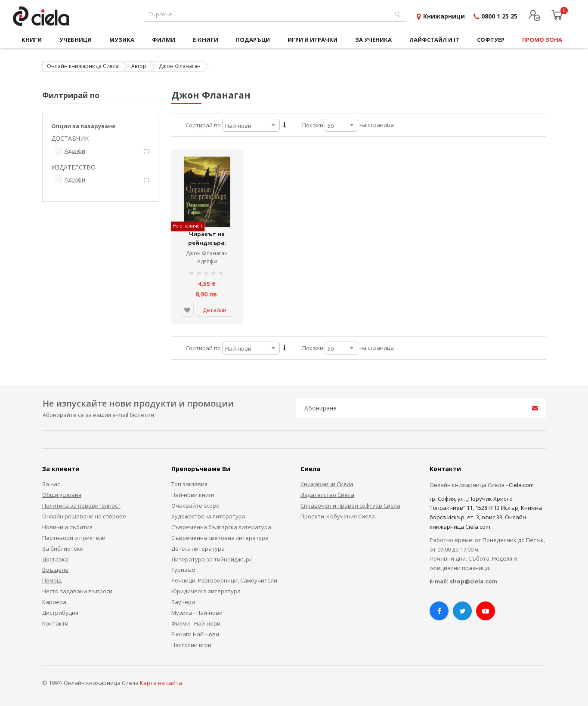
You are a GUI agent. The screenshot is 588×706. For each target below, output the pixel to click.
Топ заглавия (189, 484)
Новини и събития (67, 527)
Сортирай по (203, 125)
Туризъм (183, 570)
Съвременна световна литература (220, 538)
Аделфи (207, 261)
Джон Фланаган (207, 253)
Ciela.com (521, 485)
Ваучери (183, 602)
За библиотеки (63, 549)
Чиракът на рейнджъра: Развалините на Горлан (207, 247)
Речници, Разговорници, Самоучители (224, 580)
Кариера (54, 602)
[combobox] (275, 14)
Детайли (215, 310)
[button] (187, 310)
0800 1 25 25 (499, 16)
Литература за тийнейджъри (212, 559)
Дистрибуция (60, 613)
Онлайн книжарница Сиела (83, 66)
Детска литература (198, 549)
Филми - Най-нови (196, 623)
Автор (139, 66)
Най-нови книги (193, 495)
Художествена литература (208, 516)
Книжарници (444, 16)
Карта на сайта (161, 683)
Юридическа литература (206, 591)
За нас (51, 484)
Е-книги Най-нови (195, 634)
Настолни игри (191, 645)
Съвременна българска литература (221, 527)
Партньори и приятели (74, 538)
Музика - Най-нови (197, 613)
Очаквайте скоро (195, 506)
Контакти (55, 623)
